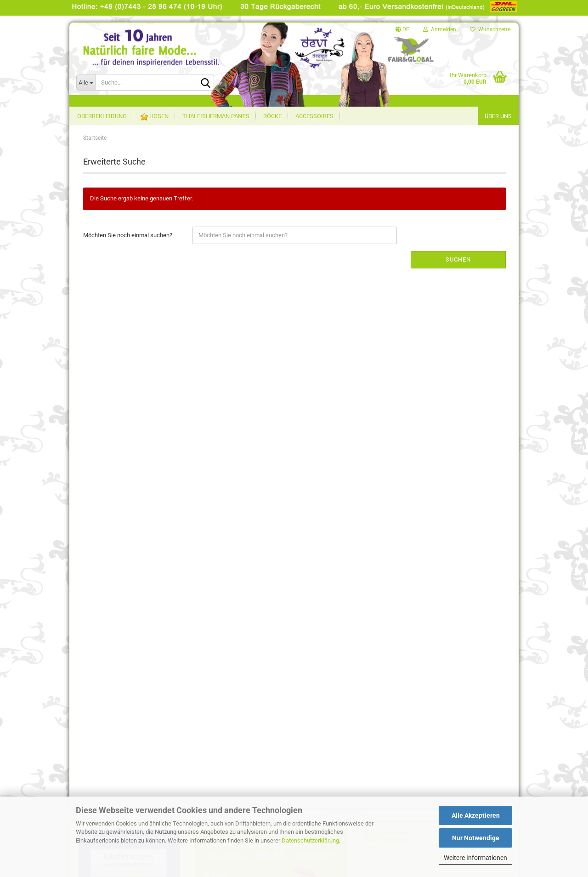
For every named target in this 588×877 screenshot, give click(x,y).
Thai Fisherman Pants (216, 116)
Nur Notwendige (476, 838)
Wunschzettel (491, 29)
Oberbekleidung (102, 116)
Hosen (155, 117)
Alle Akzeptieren (476, 815)
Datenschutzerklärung (310, 840)
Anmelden (440, 29)
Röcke (272, 116)
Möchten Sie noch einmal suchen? (128, 235)
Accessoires (314, 116)
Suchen (458, 259)
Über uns (498, 116)
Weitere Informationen (475, 858)
